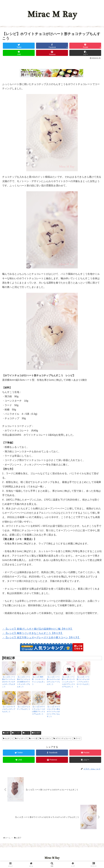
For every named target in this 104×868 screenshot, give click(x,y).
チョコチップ (21, 738)
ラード (77, 738)
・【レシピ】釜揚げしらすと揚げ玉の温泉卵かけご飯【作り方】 (38, 629)
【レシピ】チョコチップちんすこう (24, 708)
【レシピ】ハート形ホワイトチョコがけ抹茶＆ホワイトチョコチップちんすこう (24, 682)
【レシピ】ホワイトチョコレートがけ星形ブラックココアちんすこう (38, 710)
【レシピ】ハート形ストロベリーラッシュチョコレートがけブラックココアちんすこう (68, 682)
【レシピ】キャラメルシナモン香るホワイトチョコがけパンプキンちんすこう (53, 712)
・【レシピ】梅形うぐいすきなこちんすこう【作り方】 (33, 633)
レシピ (26, 733)
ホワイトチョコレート (62, 738)
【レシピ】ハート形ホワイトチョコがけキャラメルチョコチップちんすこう (9, 682)
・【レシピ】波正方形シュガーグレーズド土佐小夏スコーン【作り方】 (41, 637)
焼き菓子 (36, 733)
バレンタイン (45, 738)
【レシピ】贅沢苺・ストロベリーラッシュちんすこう (38, 681)
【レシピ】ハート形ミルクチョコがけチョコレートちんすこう (53, 681)
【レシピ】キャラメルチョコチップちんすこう (9, 709)
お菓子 (6, 733)
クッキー (16, 733)
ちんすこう (8, 738)
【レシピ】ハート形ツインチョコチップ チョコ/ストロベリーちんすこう (83, 682)
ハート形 (33, 738)
